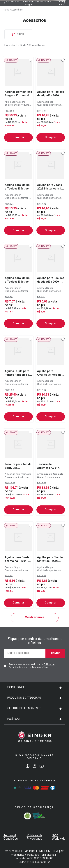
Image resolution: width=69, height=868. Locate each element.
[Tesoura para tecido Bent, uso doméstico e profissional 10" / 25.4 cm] (18, 472)
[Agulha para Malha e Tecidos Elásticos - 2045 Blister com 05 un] (18, 286)
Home (6, 10)
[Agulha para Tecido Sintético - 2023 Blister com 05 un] (51, 565)
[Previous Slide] (4, 3)
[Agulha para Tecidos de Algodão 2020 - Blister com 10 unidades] (51, 100)
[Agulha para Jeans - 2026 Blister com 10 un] (51, 193)
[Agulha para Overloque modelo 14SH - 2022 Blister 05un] (51, 379)
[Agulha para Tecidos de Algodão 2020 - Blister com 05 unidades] (51, 286)
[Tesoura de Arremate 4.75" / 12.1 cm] (51, 472)
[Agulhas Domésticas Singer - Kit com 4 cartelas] (18, 100)
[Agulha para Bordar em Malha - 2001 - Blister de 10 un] (18, 565)
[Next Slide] (65, 3)
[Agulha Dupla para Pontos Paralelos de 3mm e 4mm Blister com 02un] (18, 379)
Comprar (18, 137)
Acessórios (17, 10)
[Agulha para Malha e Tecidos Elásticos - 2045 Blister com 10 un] (18, 193)
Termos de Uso (40, 667)
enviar (55, 653)
